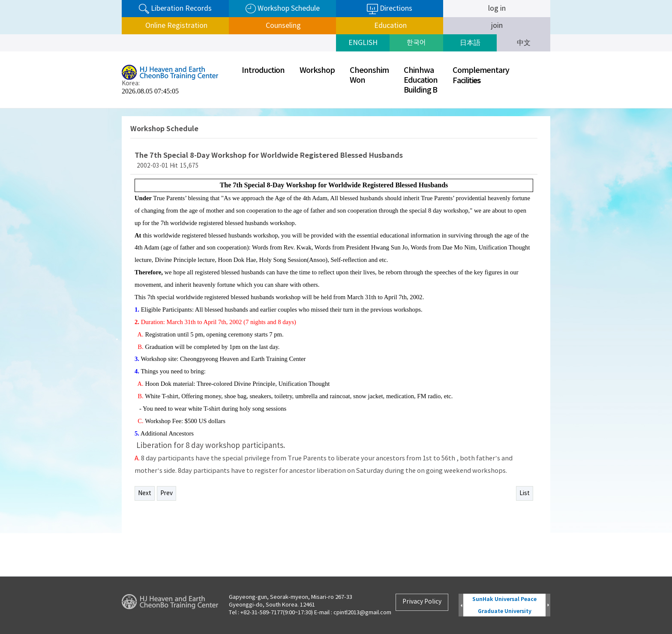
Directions (390, 9)
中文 (524, 43)
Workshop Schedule (283, 9)
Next (145, 493)
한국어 (416, 43)
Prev (166, 493)
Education (390, 26)
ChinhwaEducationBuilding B (421, 80)
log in (497, 9)
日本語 (470, 43)
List (525, 493)
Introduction (263, 71)
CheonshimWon (369, 75)
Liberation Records (175, 9)
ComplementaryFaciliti (481, 76)
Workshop (317, 71)
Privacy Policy (422, 602)
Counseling (282, 26)
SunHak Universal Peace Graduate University (504, 605)
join (497, 26)
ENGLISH (363, 43)
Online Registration (175, 26)
